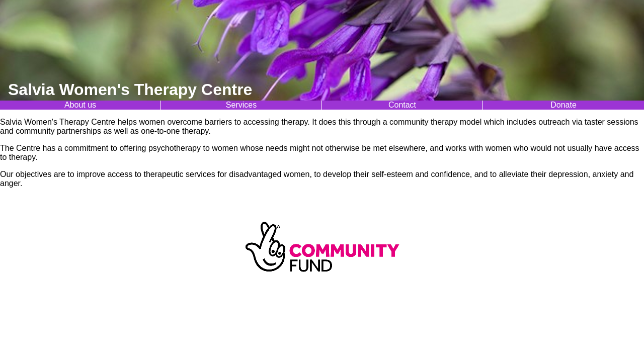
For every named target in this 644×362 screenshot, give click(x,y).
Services (241, 105)
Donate (563, 105)
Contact (402, 105)
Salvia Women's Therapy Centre (130, 89)
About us (80, 105)
